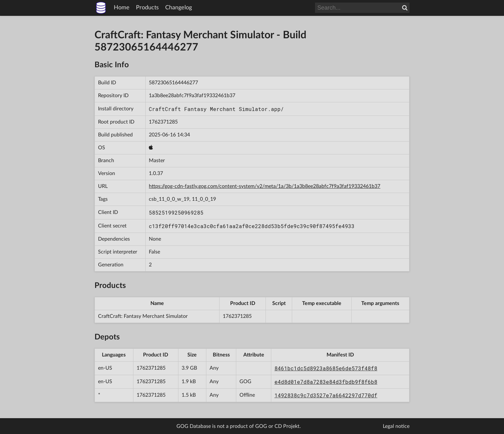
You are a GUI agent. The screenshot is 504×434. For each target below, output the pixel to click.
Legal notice (396, 426)
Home (122, 8)
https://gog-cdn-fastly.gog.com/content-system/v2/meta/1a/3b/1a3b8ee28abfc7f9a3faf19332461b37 (265, 186)
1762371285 (163, 122)
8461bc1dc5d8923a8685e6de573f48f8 (326, 368)
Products (147, 8)
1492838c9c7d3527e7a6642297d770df (326, 395)
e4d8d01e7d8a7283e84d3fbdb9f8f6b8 (326, 382)
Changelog (179, 8)
